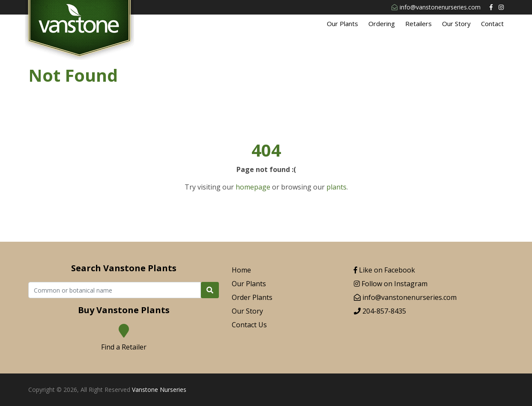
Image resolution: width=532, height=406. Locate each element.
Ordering (382, 24)
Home (241, 270)
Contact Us (249, 325)
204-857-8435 (380, 311)
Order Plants (252, 297)
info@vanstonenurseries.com (436, 7)
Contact (492, 24)
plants (336, 187)
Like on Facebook (384, 270)
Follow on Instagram (391, 284)
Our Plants (342, 24)
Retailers (418, 24)
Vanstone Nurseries (159, 390)
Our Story (456, 24)
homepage (253, 187)
